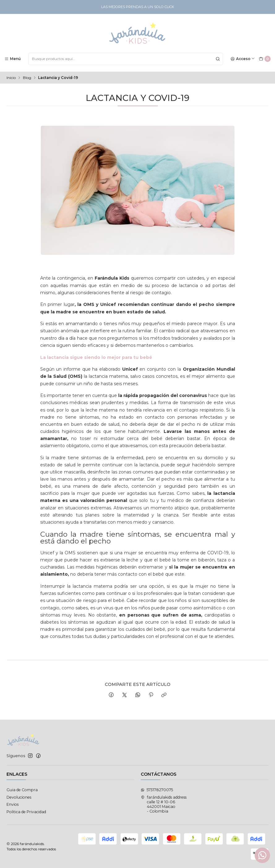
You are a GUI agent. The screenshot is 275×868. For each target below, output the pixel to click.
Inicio (11, 78)
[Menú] (13, 59)
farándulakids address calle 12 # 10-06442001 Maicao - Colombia (164, 804)
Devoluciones (19, 797)
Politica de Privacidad (26, 812)
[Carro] (265, 59)
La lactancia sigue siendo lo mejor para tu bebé (96, 357)
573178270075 (157, 790)
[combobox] (126, 59)
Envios (13, 804)
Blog (27, 78)
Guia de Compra (22, 790)
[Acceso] (243, 59)
